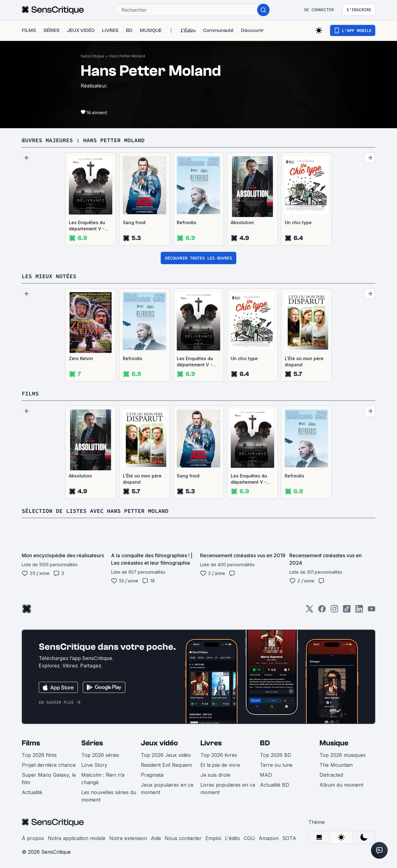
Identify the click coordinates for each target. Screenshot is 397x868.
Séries (92, 743)
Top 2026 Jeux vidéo (166, 755)
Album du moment (341, 785)
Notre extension (128, 838)
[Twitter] (310, 611)
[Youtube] (372, 611)
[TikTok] (347, 611)
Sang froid (134, 222)
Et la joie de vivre (220, 765)
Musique (334, 743)
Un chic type (298, 222)
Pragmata (152, 775)
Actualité (32, 792)
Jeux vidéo (159, 743)
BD (265, 743)
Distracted (331, 775)
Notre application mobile (77, 838)
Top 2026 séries (100, 755)
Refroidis (187, 222)
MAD (266, 775)
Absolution (242, 222)
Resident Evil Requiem (166, 765)
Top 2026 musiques (343, 755)
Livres (211, 743)
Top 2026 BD (276, 755)
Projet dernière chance (49, 765)
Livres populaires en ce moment (228, 789)
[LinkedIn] (359, 611)
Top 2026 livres (219, 755)
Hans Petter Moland (127, 56)
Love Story (94, 765)
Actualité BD (274, 785)
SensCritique (92, 56)
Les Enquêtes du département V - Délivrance (87, 226)
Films (31, 743)
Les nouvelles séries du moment (109, 796)
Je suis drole (215, 775)
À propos (33, 838)
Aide (156, 838)
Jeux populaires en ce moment (167, 789)
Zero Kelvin (81, 358)
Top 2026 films (39, 755)
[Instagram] (334, 611)
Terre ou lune (276, 765)
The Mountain (336, 765)
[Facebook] (322, 611)
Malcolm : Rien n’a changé (103, 779)
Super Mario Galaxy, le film (49, 779)
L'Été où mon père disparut (304, 362)
